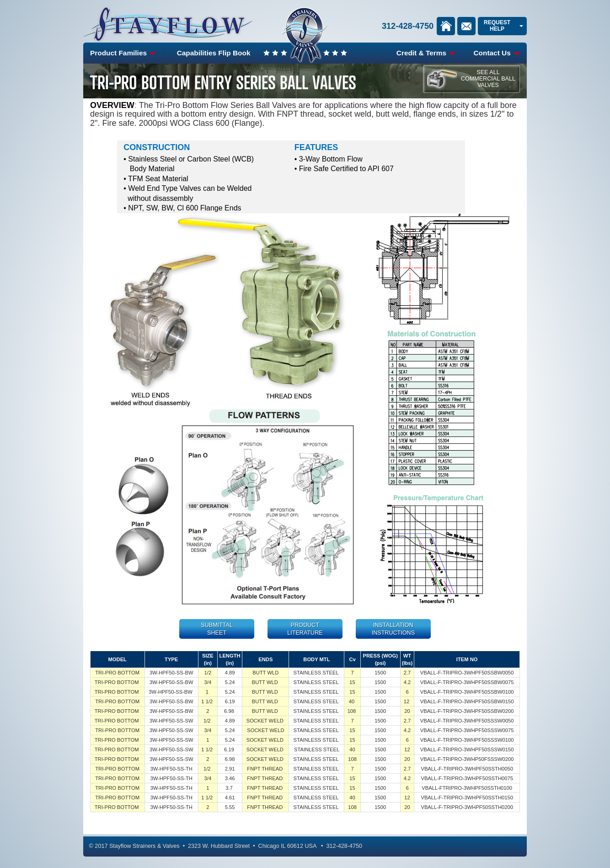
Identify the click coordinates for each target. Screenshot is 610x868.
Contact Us (497, 53)
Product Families (123, 53)
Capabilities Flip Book (214, 53)
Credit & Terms (426, 53)
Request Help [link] (497, 25)
